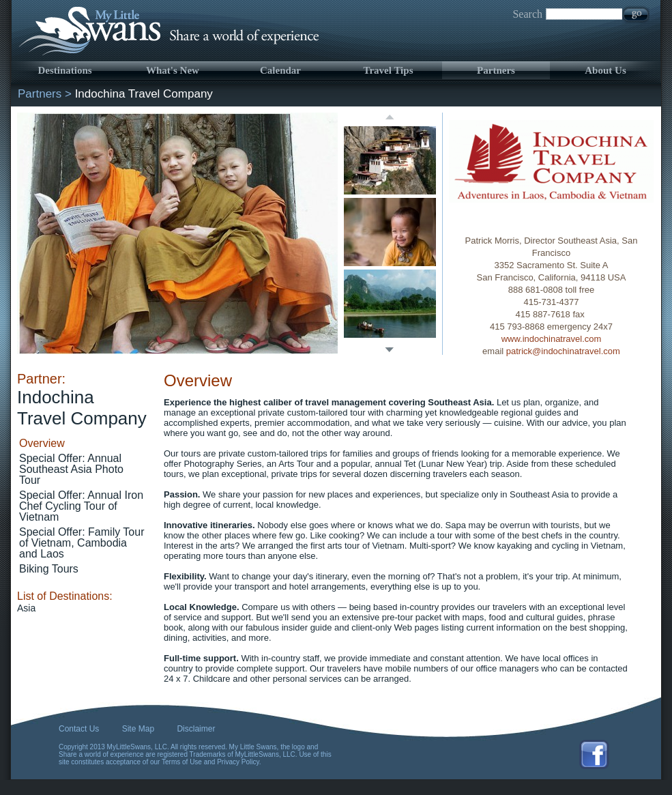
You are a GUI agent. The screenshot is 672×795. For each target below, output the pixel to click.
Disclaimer (196, 729)
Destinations (64, 70)
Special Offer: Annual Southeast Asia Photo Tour (71, 469)
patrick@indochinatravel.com (563, 351)
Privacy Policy (238, 762)
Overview (42, 443)
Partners (496, 70)
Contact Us (79, 729)
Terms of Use (182, 762)
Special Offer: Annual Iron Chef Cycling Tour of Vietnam (81, 506)
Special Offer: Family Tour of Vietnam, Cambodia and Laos (82, 543)
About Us (605, 70)
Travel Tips (389, 70)
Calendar (280, 70)
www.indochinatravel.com (552, 339)
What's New (173, 70)
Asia (26, 608)
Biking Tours (49, 569)
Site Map (138, 729)
